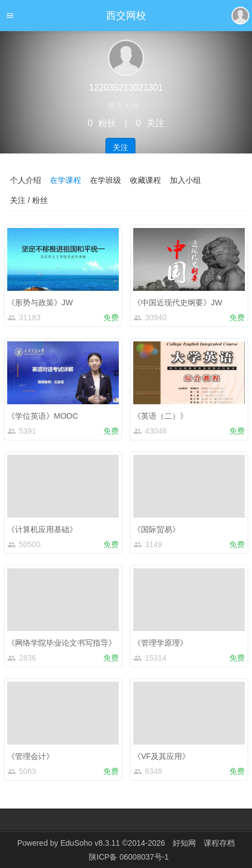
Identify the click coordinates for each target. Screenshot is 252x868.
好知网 (184, 843)
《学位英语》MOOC (43, 416)
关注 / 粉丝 (29, 200)
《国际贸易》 (157, 529)
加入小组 (185, 180)
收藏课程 (145, 180)
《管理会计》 (31, 756)
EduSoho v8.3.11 (90, 843)
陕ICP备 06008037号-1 (129, 857)
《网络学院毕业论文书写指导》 (62, 643)
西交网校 (126, 16)
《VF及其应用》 (162, 756)
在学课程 (65, 180)
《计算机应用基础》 (42, 529)
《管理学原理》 (160, 643)
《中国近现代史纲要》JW (178, 302)
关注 (120, 147)
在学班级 (105, 180)
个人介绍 (26, 180)
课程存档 (219, 843)
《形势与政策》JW (40, 302)
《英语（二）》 (160, 416)
